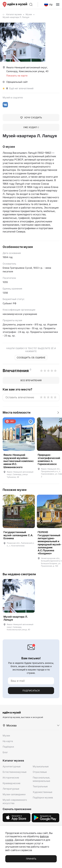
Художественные (42, 792)
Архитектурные (12, 766)
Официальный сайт (17, 82)
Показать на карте (17, 76)
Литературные (11, 789)
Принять (31, 859)
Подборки (8, 747)
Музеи (29, 14)
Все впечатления (31, 380)
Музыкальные (41, 766)
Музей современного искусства (15, 801)
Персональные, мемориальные (41, 779)
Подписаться (31, 691)
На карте (8, 741)
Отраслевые (40, 772)
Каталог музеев (14, 14)
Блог (5, 752)
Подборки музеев (43, 797)
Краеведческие (11, 783)
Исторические (11, 778)
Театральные (40, 786)
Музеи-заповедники (14, 794)
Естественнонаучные (15, 772)
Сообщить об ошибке (31, 357)
